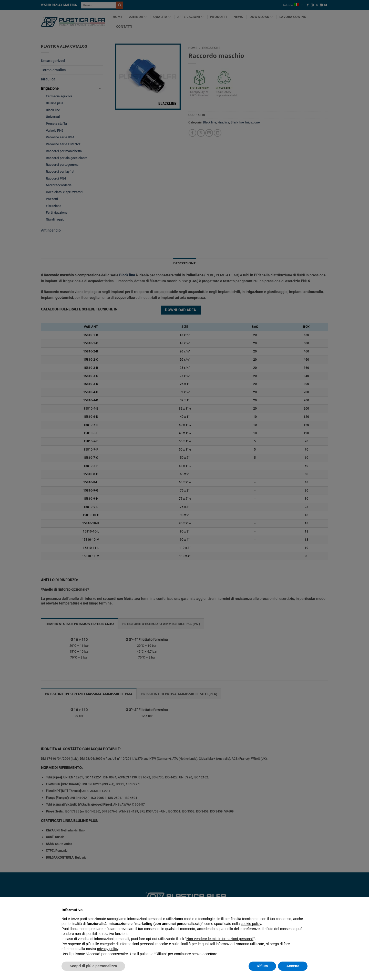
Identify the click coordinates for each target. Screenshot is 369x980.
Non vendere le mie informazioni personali (220, 939)
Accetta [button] (293, 966)
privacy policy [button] (108, 949)
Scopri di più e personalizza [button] (93, 966)
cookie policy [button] (251, 924)
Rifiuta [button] (262, 966)
